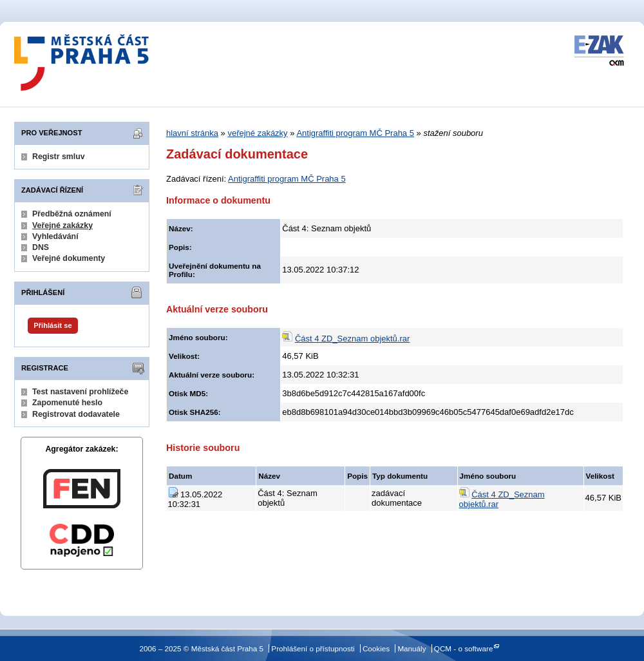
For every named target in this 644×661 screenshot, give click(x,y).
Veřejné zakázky (62, 225)
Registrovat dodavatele (76, 414)
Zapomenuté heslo (67, 403)
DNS (41, 247)
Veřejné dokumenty (69, 258)
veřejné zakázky (257, 133)
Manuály (412, 648)
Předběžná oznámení (72, 214)
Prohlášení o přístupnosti (313, 648)
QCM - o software (464, 648)
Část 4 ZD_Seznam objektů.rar (352, 339)
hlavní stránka (192, 133)
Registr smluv (59, 157)
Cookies (376, 648)
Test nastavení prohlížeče (80, 392)
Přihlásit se (52, 325)
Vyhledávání (55, 236)
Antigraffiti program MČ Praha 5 (355, 133)
